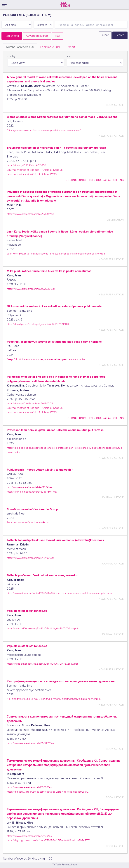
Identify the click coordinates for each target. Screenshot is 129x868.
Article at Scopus (52, 170)
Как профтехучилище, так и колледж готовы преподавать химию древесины (54, 699)
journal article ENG (110, 180)
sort (69, 56)
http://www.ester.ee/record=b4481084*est (30, 487)
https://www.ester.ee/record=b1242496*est (30, 558)
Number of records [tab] (20, 47)
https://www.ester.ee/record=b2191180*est (30, 787)
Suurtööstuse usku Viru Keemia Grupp (28, 523)
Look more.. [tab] (50, 47)
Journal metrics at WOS (21, 174)
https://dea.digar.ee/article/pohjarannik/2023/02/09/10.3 (38, 324)
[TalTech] (65, 4)
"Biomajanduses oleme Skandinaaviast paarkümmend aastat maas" (44, 130)
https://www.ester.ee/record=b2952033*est (31, 289)
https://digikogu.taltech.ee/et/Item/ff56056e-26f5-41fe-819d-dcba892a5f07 (48, 792)
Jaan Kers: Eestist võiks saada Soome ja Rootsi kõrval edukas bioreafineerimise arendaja (56, 254)
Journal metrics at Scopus (23, 170)
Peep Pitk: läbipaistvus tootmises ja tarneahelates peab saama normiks (46, 359)
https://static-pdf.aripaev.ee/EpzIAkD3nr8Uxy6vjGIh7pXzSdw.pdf (42, 629)
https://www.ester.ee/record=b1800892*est (30, 743)
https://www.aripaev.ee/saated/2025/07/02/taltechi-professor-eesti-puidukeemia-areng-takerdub (60, 593)
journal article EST (80, 180)
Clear (105, 35)
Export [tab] (71, 47)
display (11, 56)
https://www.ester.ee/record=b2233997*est (30, 214)
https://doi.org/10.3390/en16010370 (26, 166)
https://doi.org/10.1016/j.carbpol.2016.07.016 (30, 404)
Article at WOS (48, 174)
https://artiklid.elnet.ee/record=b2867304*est (32, 492)
